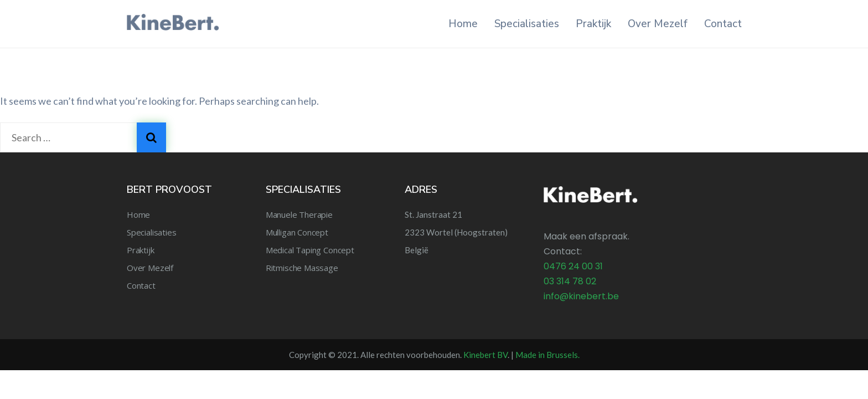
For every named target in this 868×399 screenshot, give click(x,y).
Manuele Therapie (299, 214)
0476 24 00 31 (573, 266)
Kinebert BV (485, 355)
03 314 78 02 (570, 281)
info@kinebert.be (581, 296)
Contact (723, 24)
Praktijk (593, 24)
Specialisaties (527, 24)
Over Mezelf (658, 24)
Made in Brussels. (547, 355)
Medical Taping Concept (310, 250)
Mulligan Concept (297, 232)
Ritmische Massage (302, 268)
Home (463, 24)
